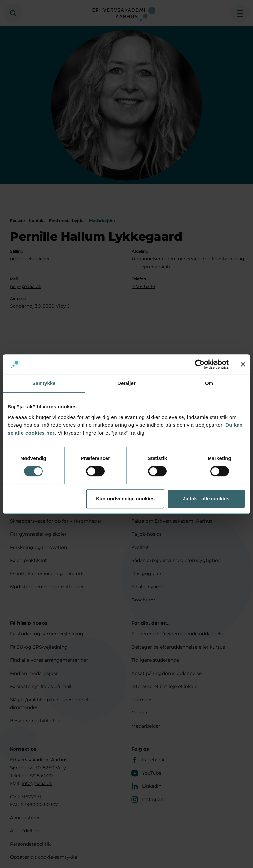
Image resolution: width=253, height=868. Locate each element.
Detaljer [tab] (126, 383)
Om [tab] (209, 383)
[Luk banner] (243, 364)
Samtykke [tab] (44, 383)
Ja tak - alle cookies (206, 499)
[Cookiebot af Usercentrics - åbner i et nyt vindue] (200, 364)
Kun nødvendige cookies (125, 499)
